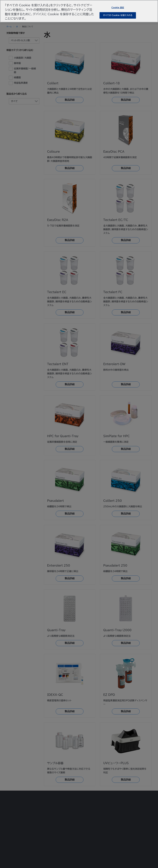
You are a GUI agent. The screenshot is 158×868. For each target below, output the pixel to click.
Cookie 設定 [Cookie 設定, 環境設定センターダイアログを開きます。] (118, 7)
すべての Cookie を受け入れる (118, 15)
